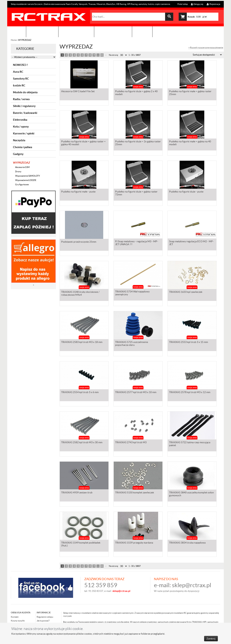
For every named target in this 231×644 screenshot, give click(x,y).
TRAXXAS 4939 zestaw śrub (77, 492)
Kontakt (142, 32)
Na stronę (113, 55)
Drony (18, 171)
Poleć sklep (182, 4)
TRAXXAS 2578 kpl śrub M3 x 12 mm (190, 392)
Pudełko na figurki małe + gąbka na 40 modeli (190, 143)
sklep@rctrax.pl (192, 585)
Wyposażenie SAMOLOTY (28, 176)
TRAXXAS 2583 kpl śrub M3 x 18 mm (82, 342)
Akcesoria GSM (22, 167)
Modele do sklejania (25, 92)
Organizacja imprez (76, 32)
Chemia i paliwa (23, 147)
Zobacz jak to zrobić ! (113, 32)
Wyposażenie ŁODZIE (26, 180)
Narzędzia (19, 140)
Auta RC (18, 72)
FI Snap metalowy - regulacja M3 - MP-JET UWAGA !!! (137, 243)
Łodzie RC (19, 85)
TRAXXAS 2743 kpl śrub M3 (131, 442)
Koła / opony (21, 127)
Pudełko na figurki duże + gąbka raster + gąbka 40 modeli (83, 143)
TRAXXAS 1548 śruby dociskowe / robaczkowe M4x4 (80, 293)
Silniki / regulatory (24, 106)
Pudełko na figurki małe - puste (78, 192)
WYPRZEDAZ (21, 163)
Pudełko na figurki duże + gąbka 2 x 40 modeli (136, 93)
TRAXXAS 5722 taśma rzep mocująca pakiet (190, 444)
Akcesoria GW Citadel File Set (78, 91)
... (98, 55)
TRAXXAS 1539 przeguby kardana (134, 543)
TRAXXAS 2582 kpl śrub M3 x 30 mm (82, 442)
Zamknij (211, 639)
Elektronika (20, 120)
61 (102, 55)
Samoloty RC (21, 79)
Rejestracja (213, 4)
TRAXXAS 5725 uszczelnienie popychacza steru (132, 343)
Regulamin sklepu (45, 617)
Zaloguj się (197, 4)
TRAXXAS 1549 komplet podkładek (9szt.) (81, 544)
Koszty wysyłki (18, 621)
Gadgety (18, 154)
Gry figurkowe (22, 184)
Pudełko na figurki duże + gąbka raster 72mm (136, 193)
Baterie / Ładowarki (25, 113)
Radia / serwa (21, 99)
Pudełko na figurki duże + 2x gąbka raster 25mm (138, 143)
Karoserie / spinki (24, 133)
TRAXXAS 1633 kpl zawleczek (186, 292)
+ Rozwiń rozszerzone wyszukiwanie (206, 48)
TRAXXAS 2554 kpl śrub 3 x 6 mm (80, 392)
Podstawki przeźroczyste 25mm (79, 242)
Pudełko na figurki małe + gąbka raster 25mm (190, 93)
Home (14, 40)
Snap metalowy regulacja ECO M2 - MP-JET (191, 243)
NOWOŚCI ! (20, 65)
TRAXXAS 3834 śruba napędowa (187, 543)
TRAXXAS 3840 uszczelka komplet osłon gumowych (191, 494)
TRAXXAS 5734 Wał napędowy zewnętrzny (132, 293)
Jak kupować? (43, 621)
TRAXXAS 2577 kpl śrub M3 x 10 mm (136, 392)
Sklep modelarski (42, 32)
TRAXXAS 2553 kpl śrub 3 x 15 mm (188, 342)
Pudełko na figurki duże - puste (186, 192)
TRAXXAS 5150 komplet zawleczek (135, 492)
